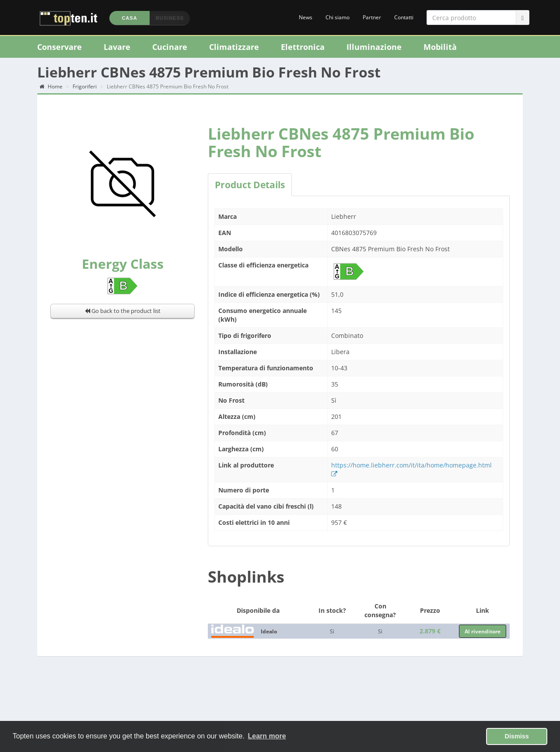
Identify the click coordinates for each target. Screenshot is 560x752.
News (306, 17)
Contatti (404, 17)
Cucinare (170, 47)
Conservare (59, 47)
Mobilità (440, 47)
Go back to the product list (123, 311)
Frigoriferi (85, 86)
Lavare (117, 47)
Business (170, 18)
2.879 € (430, 631)
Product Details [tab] (250, 185)
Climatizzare (234, 47)
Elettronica (303, 47)
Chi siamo (338, 17)
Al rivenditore (483, 631)
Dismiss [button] (517, 736)
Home (51, 86)
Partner (372, 17)
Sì (332, 631)
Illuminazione (374, 47)
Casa (129, 18)
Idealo (269, 631)
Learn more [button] (267, 736)
